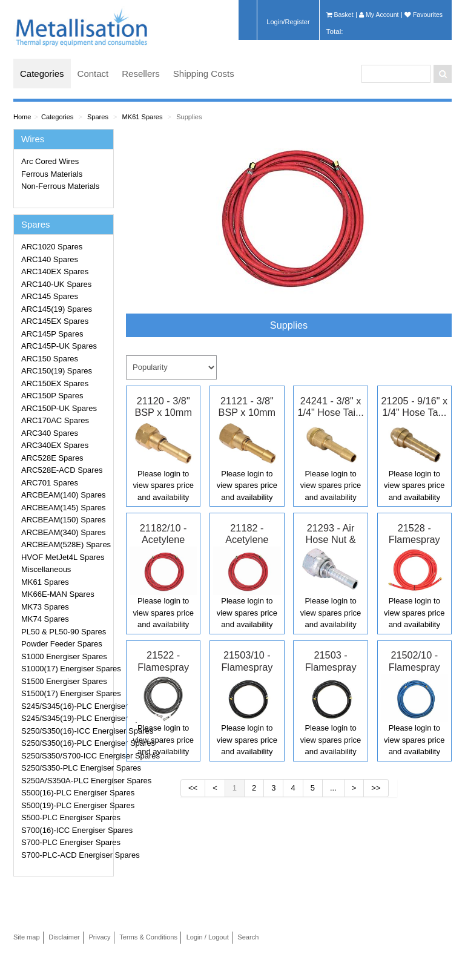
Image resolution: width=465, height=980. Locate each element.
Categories (42, 74)
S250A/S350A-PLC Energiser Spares (65, 781)
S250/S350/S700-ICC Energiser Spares (65, 756)
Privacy (99, 937)
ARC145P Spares (52, 334)
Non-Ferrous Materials (60, 186)
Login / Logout (208, 937)
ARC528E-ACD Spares (62, 470)
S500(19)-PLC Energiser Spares (65, 805)
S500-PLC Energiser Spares (65, 817)
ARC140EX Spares (55, 271)
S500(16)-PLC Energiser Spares (65, 793)
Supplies (189, 117)
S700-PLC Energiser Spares (65, 842)
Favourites (424, 15)
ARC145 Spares (50, 296)
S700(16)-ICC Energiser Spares (65, 830)
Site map (27, 937)
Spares (98, 117)
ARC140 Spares (50, 259)
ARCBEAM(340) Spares (63, 532)
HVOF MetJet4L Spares (63, 557)
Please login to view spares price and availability (163, 485)
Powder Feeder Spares (62, 644)
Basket (340, 15)
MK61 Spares (143, 117)
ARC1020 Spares (52, 247)
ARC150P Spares (52, 396)
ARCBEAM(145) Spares (63, 508)
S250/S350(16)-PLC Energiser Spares (65, 743)
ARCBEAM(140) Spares (63, 495)
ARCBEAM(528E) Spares (65, 544)
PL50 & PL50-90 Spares (64, 632)
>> (376, 788)
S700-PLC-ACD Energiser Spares (65, 855)
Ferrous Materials (52, 174)
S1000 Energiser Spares (64, 656)
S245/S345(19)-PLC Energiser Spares (65, 718)
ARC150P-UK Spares (59, 408)
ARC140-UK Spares (56, 284)
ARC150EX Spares (55, 383)
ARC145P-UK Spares (59, 346)
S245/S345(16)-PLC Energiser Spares (65, 706)
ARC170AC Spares (55, 420)
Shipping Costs (204, 74)
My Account (379, 15)
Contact (93, 74)
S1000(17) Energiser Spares (65, 669)
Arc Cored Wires (50, 161)
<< (193, 788)
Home (22, 117)
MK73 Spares (45, 607)
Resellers (141, 74)
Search (248, 937)
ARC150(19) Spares (57, 371)
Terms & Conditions (148, 937)
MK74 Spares (45, 619)
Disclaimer (64, 937)
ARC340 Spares (50, 433)
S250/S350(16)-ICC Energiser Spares (65, 731)
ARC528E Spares (52, 458)
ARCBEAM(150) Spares (63, 520)
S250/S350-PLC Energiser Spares (65, 768)
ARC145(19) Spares (57, 309)
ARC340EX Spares (55, 445)
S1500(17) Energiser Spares (65, 693)
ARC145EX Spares (55, 321)
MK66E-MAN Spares (58, 594)
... (333, 788)
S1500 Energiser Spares (64, 681)
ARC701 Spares (50, 483)
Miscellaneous (46, 569)
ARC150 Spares (50, 359)
